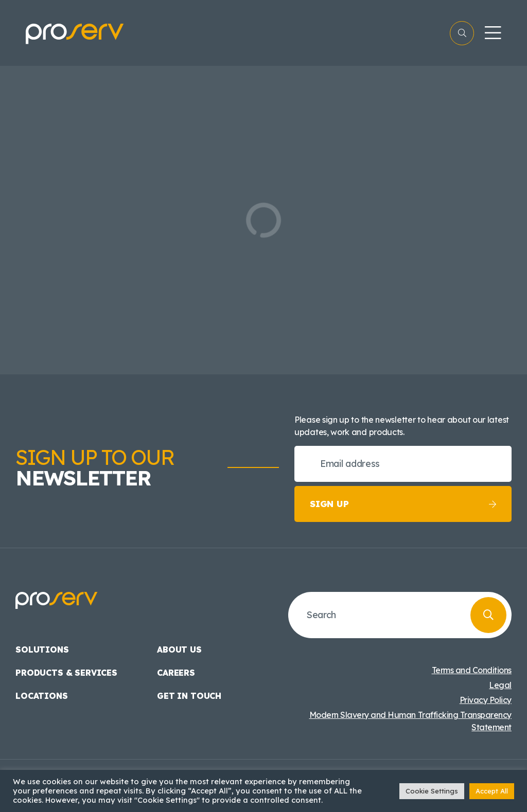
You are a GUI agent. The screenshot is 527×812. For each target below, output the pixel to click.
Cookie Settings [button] (432, 791)
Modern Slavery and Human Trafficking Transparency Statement (410, 721)
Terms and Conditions (472, 670)
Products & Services (66, 673)
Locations (42, 696)
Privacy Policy (486, 700)
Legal (500, 685)
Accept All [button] (492, 791)
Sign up (403, 504)
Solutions (42, 649)
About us (179, 649)
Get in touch (189, 696)
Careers (176, 673)
